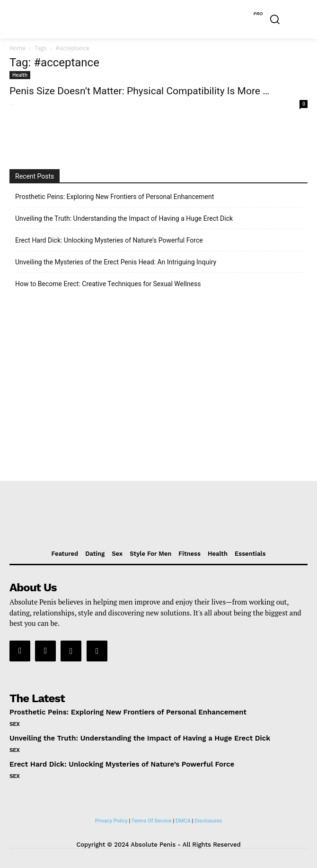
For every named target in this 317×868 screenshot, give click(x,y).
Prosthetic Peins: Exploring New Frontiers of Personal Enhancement (114, 197)
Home (18, 48)
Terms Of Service (152, 821)
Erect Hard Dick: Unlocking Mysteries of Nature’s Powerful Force (109, 240)
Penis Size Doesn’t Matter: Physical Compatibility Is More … (139, 91)
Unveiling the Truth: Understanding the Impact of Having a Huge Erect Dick (124, 218)
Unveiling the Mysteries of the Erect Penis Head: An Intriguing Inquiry (116, 262)
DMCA (183, 821)
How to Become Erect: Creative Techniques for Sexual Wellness (108, 284)
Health (20, 75)
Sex (15, 724)
